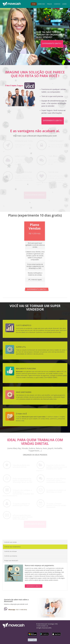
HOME (34, 4)
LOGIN (64, 4)
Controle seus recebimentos (12, 545)
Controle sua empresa (11, 554)
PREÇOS (49, 4)
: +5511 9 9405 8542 (15, 610)
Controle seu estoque (10, 550)
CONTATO (57, 4)
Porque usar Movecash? (11, 559)
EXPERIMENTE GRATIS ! (52, 43)
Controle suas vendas (10, 541)
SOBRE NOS (41, 4)
